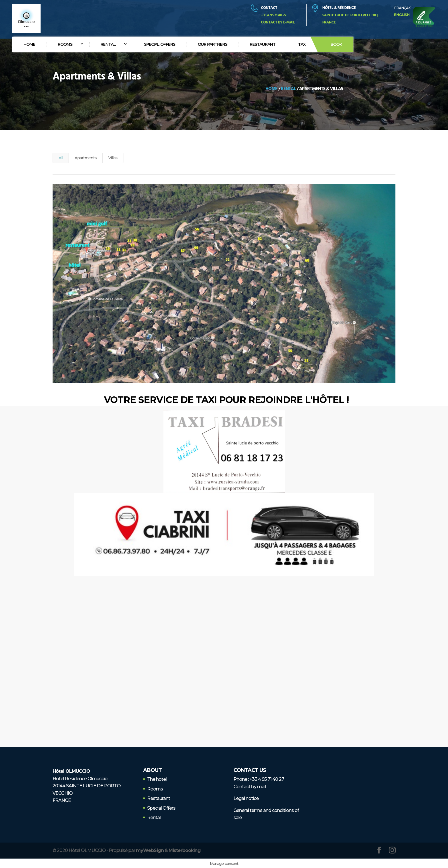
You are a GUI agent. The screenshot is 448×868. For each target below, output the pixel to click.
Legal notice (246, 798)
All (61, 158)
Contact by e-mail (278, 22)
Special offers (160, 44)
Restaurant (263, 44)
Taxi (302, 44)
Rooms (65, 44)
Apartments (86, 158)
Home (29, 44)
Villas (113, 158)
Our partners (212, 44)
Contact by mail (250, 787)
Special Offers (161, 808)
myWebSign (150, 850)
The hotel (157, 779)
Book (336, 44)
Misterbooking (185, 850)
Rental (108, 44)
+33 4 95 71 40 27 (267, 779)
